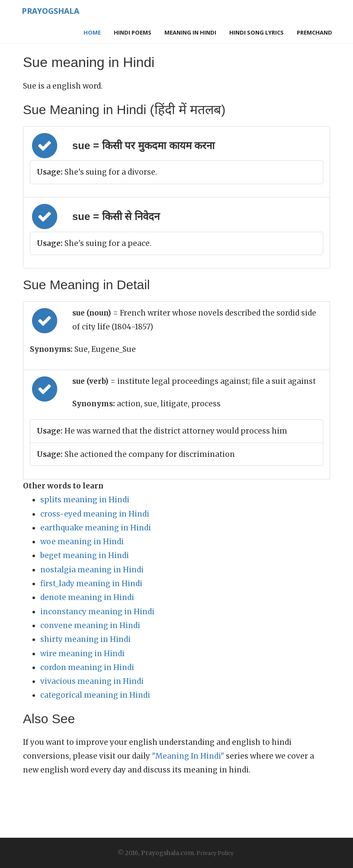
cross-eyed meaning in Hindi (95, 514)
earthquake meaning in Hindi (96, 528)
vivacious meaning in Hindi (92, 681)
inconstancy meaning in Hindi (97, 612)
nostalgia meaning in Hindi (92, 570)
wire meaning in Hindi (82, 654)
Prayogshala (50, 11)
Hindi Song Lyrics (257, 32)
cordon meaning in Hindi (87, 667)
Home (92, 32)
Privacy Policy (215, 853)
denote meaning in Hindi (87, 597)
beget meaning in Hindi (85, 555)
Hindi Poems (133, 32)
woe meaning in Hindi (82, 542)
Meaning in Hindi (190, 32)
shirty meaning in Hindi (85, 639)
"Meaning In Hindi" (188, 756)
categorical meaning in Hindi (95, 695)
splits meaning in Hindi (85, 500)
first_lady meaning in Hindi (91, 584)
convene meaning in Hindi (90, 625)
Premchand (314, 32)
